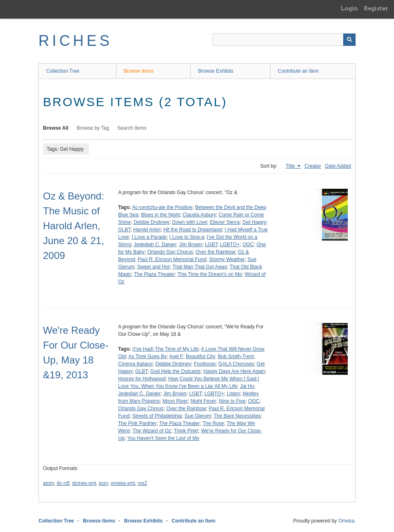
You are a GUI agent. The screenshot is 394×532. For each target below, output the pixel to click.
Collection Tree (63, 71)
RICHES (75, 41)
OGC (248, 245)
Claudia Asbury (199, 215)
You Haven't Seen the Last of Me (163, 438)
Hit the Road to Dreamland (192, 230)
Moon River (175, 401)
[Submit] (349, 40)
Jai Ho (247, 386)
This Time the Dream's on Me (209, 274)
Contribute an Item (298, 71)
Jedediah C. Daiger (155, 245)
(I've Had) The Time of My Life (165, 349)
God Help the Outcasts (175, 371)
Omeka (346, 521)
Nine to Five (232, 401)
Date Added (338, 166)
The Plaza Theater (154, 274)
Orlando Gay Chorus (170, 252)
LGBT (211, 245)
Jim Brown (190, 245)
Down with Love (190, 222)
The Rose (213, 423)
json (103, 483)
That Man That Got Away (199, 267)
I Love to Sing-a (187, 237)
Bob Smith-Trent (236, 356)
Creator (313, 166)
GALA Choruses (236, 364)
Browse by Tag (93, 128)
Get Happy (254, 222)
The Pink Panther (137, 423)
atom (49, 483)
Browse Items (139, 71)
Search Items (132, 128)
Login (349, 8)
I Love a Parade (149, 237)
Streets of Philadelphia (157, 416)
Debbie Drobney (151, 222)
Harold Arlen (147, 230)
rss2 (142, 483)
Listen (233, 394)
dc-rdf (63, 483)
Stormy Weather (227, 259)
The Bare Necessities (237, 416)
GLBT (124, 230)
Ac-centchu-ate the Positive (162, 207)
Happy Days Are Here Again (234, 371)
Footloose (205, 364)
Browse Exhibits (216, 71)
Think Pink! (186, 431)
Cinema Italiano (135, 364)
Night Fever (203, 401)
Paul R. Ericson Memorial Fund (172, 259)
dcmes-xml (84, 483)
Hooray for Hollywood (142, 379)
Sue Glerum (198, 416)
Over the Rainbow (215, 252)
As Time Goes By (148, 356)
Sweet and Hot (153, 267)
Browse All (56, 128)
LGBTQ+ (230, 245)
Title (291, 166)
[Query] (284, 40)
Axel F (176, 356)
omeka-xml (123, 483)
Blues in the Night (160, 215)
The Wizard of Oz (152, 431)
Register (376, 8)
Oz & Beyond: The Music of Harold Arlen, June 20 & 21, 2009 (74, 226)
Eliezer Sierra (225, 222)
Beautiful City (201, 356)
